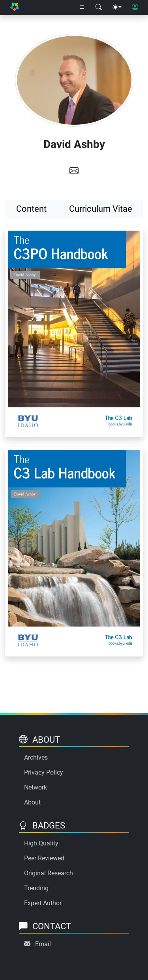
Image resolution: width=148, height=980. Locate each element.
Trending (36, 888)
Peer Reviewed (44, 858)
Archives (36, 757)
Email (43, 944)
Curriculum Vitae (101, 209)
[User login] (135, 7)
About (32, 802)
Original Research (49, 873)
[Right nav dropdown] (82, 7)
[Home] (14, 8)
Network (36, 787)
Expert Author (43, 903)
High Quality (41, 843)
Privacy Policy (44, 772)
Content (31, 209)
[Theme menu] (117, 7)
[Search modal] (99, 7)
